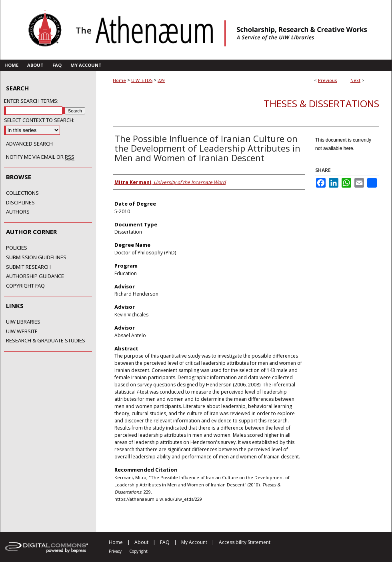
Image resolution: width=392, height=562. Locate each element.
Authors (18, 212)
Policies (17, 248)
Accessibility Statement (245, 542)
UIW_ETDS (142, 80)
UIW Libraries (23, 322)
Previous (327, 80)
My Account (194, 542)
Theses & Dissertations (321, 103)
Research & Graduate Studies (46, 341)
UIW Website (22, 332)
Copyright (138, 551)
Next (355, 80)
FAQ (165, 542)
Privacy (115, 551)
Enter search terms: (31, 101)
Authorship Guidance (35, 276)
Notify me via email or (40, 157)
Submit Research (28, 267)
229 (161, 80)
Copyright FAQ (25, 286)
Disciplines (20, 203)
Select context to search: (39, 120)
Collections (22, 193)
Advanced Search (29, 144)
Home (119, 80)
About (141, 542)
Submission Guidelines (36, 258)
